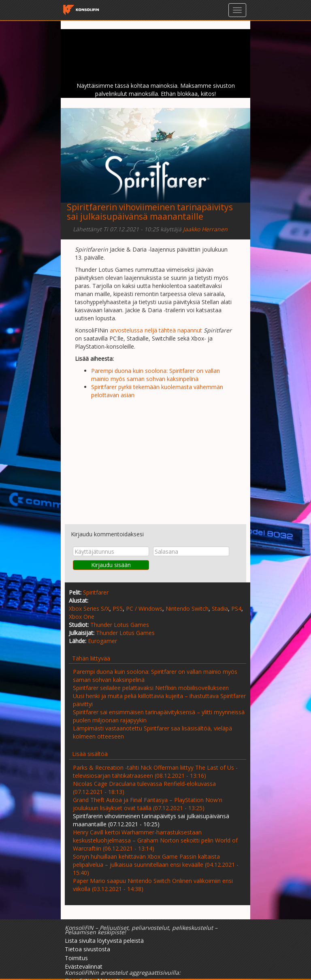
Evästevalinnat (84, 966)
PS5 (118, 609)
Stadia (220, 609)
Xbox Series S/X (89, 609)
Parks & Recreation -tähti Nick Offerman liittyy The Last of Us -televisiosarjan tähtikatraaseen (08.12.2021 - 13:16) (155, 772)
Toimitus (76, 958)
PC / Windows (144, 609)
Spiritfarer (96, 592)
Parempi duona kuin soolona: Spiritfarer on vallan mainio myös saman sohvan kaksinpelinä (155, 375)
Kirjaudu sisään (111, 565)
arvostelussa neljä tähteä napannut (156, 330)
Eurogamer (102, 641)
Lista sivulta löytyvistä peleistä (104, 941)
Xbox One (82, 617)
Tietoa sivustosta (87, 949)
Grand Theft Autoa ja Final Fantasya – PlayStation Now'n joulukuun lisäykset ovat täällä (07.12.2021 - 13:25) (148, 804)
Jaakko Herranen (205, 229)
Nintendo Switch (187, 609)
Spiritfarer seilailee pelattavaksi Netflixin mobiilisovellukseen (151, 688)
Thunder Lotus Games (120, 625)
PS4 (236, 609)
